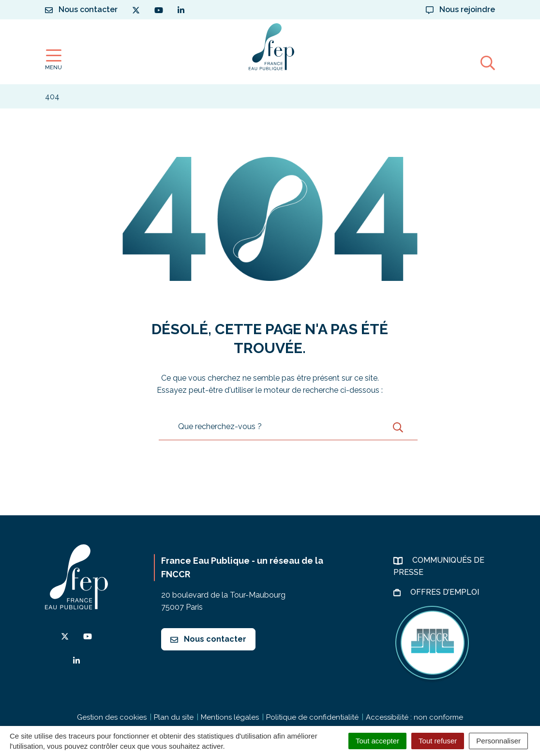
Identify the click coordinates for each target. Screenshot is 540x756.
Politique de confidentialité (312, 717)
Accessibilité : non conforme (414, 717)
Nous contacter (208, 639)
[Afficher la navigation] (53, 60)
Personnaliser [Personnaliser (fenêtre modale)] (498, 741)
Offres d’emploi (446, 592)
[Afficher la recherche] (488, 62)
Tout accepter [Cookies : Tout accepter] (377, 741)
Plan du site (174, 717)
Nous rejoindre (460, 9)
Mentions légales (230, 717)
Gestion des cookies (112, 717)
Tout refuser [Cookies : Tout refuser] (438, 741)
